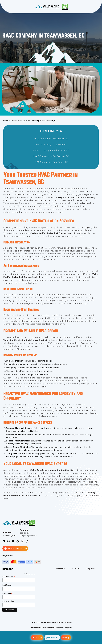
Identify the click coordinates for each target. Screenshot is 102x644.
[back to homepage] (47, 7)
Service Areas (17, 121)
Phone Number (8, 601)
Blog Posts (91, 569)
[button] (66, 638)
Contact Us (61, 569)
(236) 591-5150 (25, 533)
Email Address (9, 577)
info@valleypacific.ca (28, 536)
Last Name (7, 594)
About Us (75, 569)
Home (5, 121)
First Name (7, 585)
